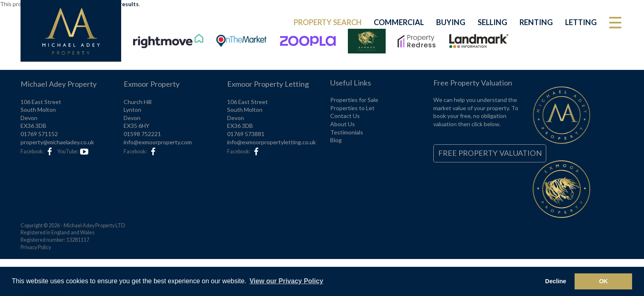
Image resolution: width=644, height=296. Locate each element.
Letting (581, 22)
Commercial (399, 22)
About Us (343, 124)
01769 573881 (246, 134)
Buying (451, 22)
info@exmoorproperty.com (158, 142)
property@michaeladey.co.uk (57, 142)
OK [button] (603, 281)
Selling (492, 22)
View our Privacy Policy (286, 281)
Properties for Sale (354, 100)
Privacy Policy (36, 247)
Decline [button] (555, 281)
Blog (336, 140)
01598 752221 (142, 134)
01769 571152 (39, 134)
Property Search (328, 22)
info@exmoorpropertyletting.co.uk (271, 142)
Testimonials (347, 132)
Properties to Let (352, 108)
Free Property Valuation (490, 153)
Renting (536, 22)
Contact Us (345, 116)
